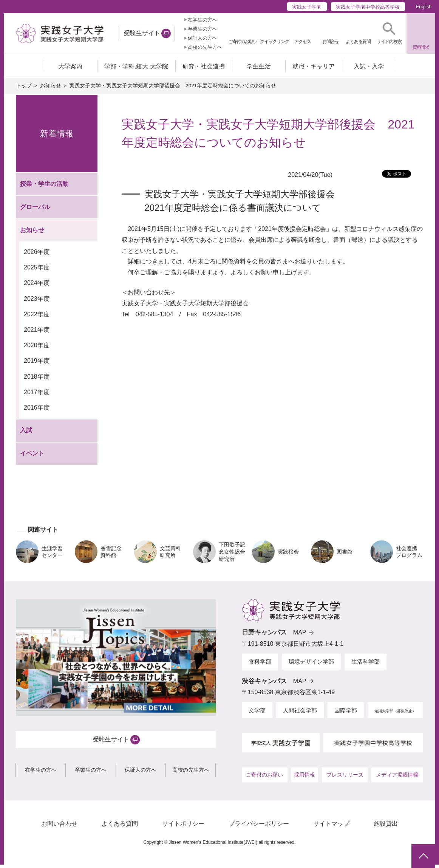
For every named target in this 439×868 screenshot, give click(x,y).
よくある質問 (120, 827)
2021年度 (37, 333)
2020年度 (37, 349)
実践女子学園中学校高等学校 (368, 7)
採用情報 (305, 778)
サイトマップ (331, 827)
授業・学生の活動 (44, 187)
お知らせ (51, 89)
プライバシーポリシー (259, 827)
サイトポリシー (183, 827)
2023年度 (37, 302)
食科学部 (260, 665)
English (424, 7)
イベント (32, 457)
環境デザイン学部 (311, 665)
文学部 (257, 714)
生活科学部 (366, 665)
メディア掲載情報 (397, 778)
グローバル (35, 210)
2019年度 (37, 364)
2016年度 (37, 411)
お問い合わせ (59, 827)
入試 (26, 434)
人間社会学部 (300, 714)
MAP (300, 636)
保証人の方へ (202, 38)
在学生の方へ (202, 20)
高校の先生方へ (205, 47)
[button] (390, 33)
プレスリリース (345, 778)
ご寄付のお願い (264, 778)
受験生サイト (142, 33)
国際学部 (346, 714)
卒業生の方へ (202, 29)
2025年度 (37, 271)
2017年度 (37, 395)
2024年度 (37, 286)
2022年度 (37, 318)
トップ (24, 89)
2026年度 (37, 255)
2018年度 (37, 380)
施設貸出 (386, 827)
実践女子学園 (307, 7)
